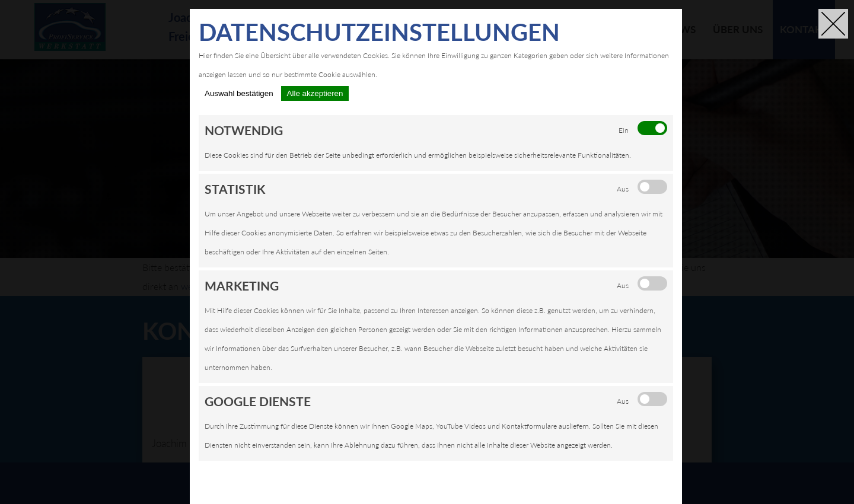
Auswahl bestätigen (239, 93)
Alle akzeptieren (315, 93)
